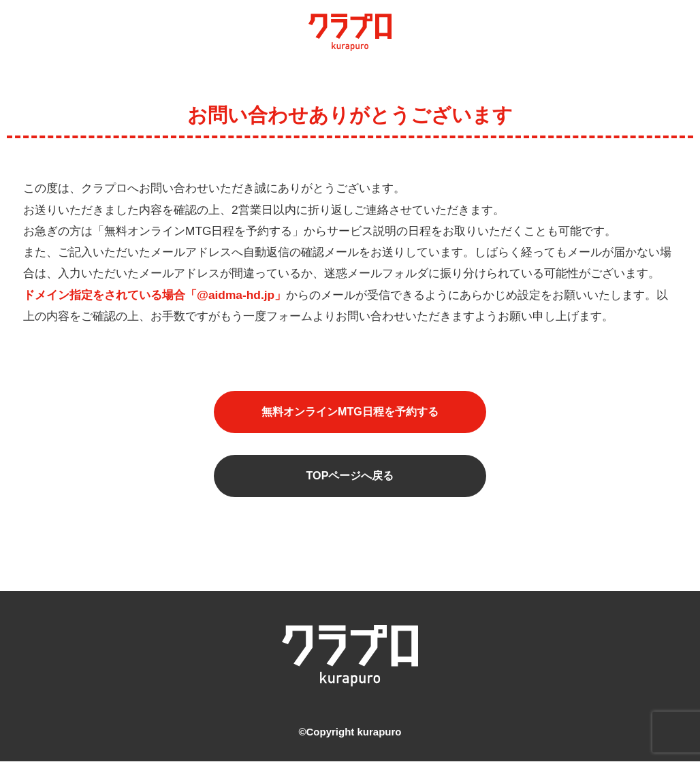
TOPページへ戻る (350, 478)
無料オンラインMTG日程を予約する (350, 413)
